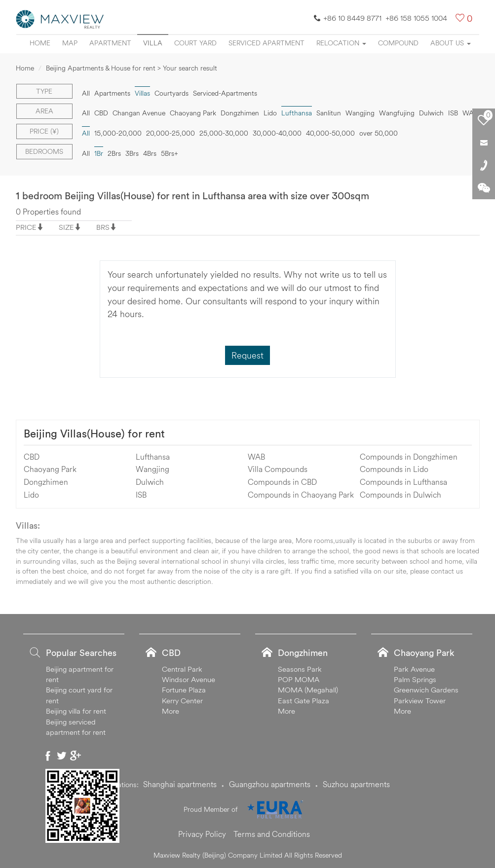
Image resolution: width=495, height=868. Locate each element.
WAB (470, 113)
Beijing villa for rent (76, 711)
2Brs (114, 153)
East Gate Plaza (304, 701)
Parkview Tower (420, 701)
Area (44, 111)
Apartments (112, 93)
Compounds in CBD (282, 482)
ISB (453, 113)
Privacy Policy (202, 834)
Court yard (195, 43)
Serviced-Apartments (225, 93)
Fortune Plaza (184, 690)
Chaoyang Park (193, 113)
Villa (153, 43)
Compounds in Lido (394, 469)
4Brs (150, 153)
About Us (451, 43)
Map (70, 43)
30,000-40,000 (277, 133)
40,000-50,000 (330, 133)
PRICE (26, 227)
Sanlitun (329, 113)
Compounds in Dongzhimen (409, 457)
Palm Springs (415, 679)
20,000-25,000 (171, 133)
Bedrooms (44, 151)
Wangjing (360, 113)
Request (247, 355)
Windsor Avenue (189, 679)
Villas (142, 93)
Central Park (182, 669)
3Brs (132, 153)
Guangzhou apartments (270, 784)
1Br (99, 153)
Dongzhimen (240, 113)
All (86, 93)
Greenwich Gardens (426, 690)
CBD (101, 113)
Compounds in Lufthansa (403, 482)
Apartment (110, 43)
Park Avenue (414, 669)
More (171, 711)
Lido (270, 113)
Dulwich (431, 113)
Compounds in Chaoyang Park (301, 495)
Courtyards (171, 93)
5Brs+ (170, 153)
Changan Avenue (139, 113)
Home (40, 43)
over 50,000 (379, 133)
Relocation (341, 43)
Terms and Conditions (272, 834)
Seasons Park (300, 669)
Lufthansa (297, 113)
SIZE (66, 227)
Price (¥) (44, 131)
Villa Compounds (278, 469)
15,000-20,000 (118, 133)
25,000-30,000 (224, 133)
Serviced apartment (267, 43)
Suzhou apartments (356, 784)
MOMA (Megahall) (308, 690)
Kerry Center (182, 701)
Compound (398, 43)
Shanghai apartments (180, 784)
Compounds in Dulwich (400, 495)
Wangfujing (397, 113)
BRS (103, 227)
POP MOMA (299, 679)
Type (44, 91)
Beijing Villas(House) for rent (94, 434)
